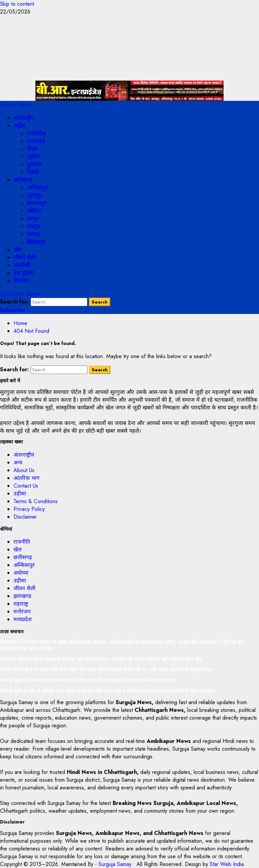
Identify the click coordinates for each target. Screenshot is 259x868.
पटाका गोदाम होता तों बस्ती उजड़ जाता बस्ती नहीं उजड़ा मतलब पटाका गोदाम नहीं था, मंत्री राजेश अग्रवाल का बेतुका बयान (106, 670)
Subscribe (13, 310)
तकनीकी (22, 265)
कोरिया (34, 211)
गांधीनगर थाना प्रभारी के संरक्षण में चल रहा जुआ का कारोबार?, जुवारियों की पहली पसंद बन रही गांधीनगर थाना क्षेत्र (101, 659)
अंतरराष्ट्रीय (24, 118)
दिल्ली (33, 172)
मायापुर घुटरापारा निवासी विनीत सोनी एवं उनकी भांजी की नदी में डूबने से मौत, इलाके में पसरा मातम (87, 681)
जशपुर (34, 226)
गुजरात (34, 164)
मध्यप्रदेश (36, 141)
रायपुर (33, 219)
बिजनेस (21, 281)
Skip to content (17, 4)
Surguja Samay (116, 864)
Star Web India (227, 864)
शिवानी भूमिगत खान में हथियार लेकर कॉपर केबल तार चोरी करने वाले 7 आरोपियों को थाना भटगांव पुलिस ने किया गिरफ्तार (107, 691)
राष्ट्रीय (19, 126)
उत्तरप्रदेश (36, 133)
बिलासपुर (36, 242)
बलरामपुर (37, 203)
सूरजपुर (35, 195)
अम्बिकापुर (38, 188)
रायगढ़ (33, 234)
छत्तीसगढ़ (23, 180)
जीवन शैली (24, 257)
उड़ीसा (33, 157)
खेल (18, 250)
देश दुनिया (24, 273)
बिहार (33, 149)
